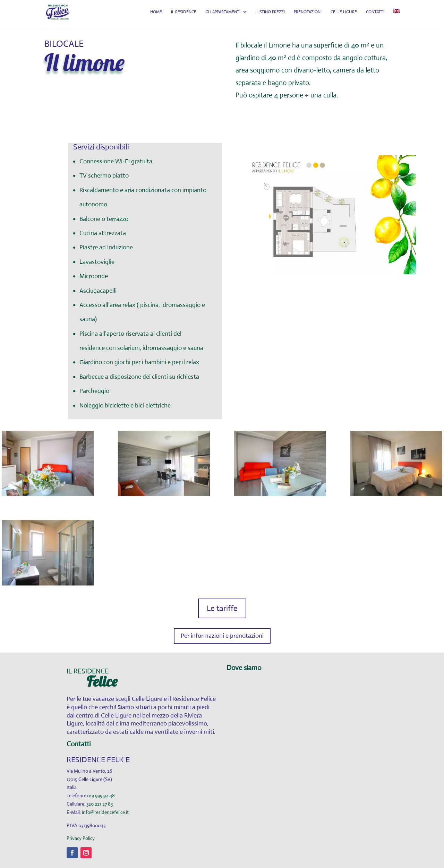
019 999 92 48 (101, 796)
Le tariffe (222, 608)
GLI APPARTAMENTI (225, 16)
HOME (159, 16)
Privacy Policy (81, 838)
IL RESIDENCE (186, 16)
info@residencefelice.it (105, 812)
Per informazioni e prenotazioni (222, 636)
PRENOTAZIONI (309, 16)
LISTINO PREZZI (272, 16)
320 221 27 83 (100, 804)
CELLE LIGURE (344, 16)
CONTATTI (375, 16)
